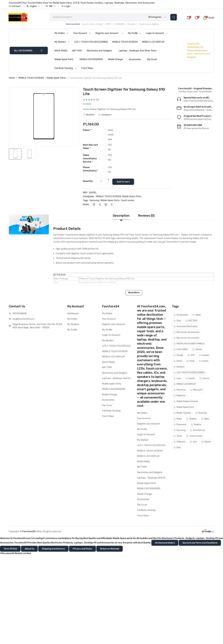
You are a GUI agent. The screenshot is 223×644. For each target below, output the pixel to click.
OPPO (113, 25)
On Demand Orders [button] (165, 543)
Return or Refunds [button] (110, 549)
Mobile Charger (115, 60)
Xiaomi (206, 442)
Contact (15, 6)
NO (109, 150)
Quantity (88, 182)
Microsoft (196, 390)
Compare (105, 116)
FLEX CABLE (181, 350)
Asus (177, 321)
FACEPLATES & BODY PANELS (189, 344)
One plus (136, 25)
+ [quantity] (108, 180)
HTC (191, 356)
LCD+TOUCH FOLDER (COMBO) (189, 373)
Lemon (190, 379)
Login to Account (157, 34)
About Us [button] (29, 549)
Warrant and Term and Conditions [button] (200, 543)
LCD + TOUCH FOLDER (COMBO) (91, 43)
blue (110, 140)
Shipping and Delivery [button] (53, 549)
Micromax (180, 390)
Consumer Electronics (186, 327)
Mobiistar (179, 396)
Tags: (86, 201)
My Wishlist (62, 43)
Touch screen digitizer (153, 25)
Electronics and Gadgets (99, 51)
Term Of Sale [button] (10, 549)
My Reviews (73, 325)
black (110, 131)
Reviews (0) (146, 216)
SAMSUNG (123, 25)
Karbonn (179, 367)
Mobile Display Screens (186, 402)
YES (110, 146)
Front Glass (87, 69)
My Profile (135, 34)
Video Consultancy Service (90, 159)
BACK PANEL (61, 51)
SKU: (85, 193)
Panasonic (180, 425)
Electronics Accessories (186, 333)
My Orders (62, 34)
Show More (134, 293)
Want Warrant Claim (90, 148)
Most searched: (77, 25)
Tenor (178, 437)
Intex (191, 362)
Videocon (179, 442)
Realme (196, 425)
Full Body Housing (66, 69)
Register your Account (109, 34)
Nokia (178, 419)
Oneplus (191, 419)
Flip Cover (152, 60)
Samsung (94, 201)
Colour (87, 131)
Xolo (177, 448)
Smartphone (198, 431)
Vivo (193, 442)
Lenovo (204, 379)
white (111, 136)
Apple (197, 315)
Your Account (82, 34)
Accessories (135, 60)
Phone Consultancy (91, 170)
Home (12, 79)
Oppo (205, 419)
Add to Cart (124, 182)
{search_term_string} (96, 25)
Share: (86, 205)
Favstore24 (29, 532)
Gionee (197, 350)
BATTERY (77, 51)
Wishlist (89, 116)
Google (178, 356)
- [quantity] (108, 184)
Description (121, 216)
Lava (177, 379)
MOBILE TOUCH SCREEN (125, 43)
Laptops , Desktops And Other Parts (138, 51)
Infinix (178, 362)
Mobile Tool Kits (182, 414)
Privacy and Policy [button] (82, 549)
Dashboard (73, 314)
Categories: (89, 197)
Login (66, 6)
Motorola (201, 414)
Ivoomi (204, 362)
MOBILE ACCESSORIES (91, 60)
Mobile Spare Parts (64, 60)
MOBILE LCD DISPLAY (153, 43)
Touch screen (127, 201)
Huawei (204, 356)
